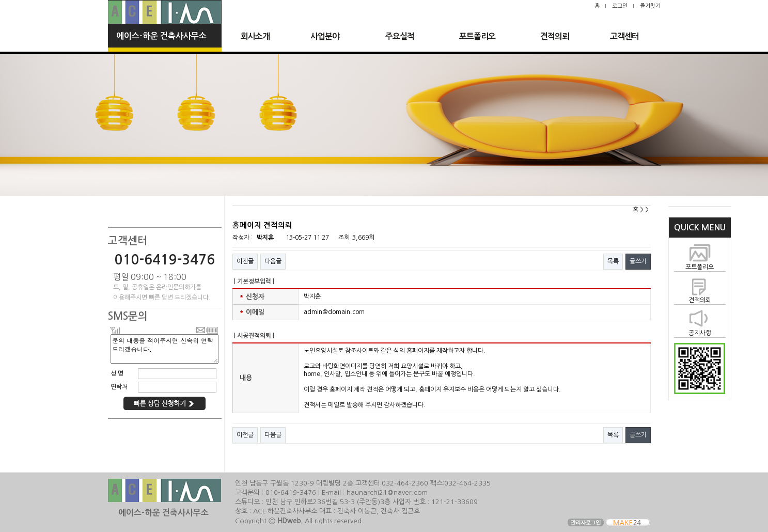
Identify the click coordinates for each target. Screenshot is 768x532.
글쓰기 (638, 261)
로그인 (620, 6)
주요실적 (400, 36)
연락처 (119, 387)
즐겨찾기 (650, 6)
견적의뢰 (555, 36)
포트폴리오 (477, 36)
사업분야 (325, 36)
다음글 (273, 261)
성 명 (117, 373)
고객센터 (624, 36)
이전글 (245, 261)
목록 (613, 261)
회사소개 (255, 36)
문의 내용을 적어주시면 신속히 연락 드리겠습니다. (164, 349)
